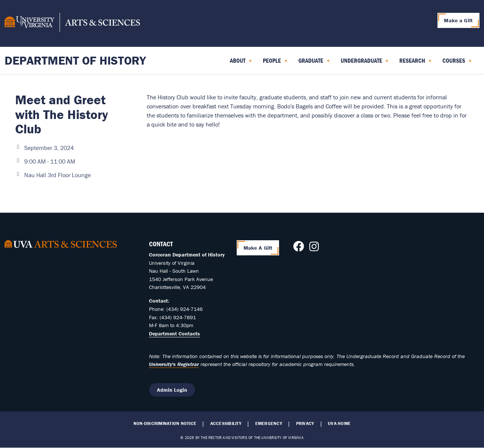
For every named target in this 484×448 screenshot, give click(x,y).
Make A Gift (258, 248)
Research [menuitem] (415, 63)
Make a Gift (458, 20)
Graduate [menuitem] (314, 63)
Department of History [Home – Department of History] (75, 60)
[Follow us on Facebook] (299, 249)
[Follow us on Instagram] (314, 249)
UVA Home (339, 423)
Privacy (305, 423)
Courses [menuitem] (457, 63)
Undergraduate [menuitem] (365, 63)
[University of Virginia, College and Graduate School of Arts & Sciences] (72, 23)
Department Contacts (175, 334)
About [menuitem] (241, 63)
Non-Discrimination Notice (165, 423)
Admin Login (172, 390)
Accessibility (226, 423)
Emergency (269, 423)
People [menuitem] (275, 63)
